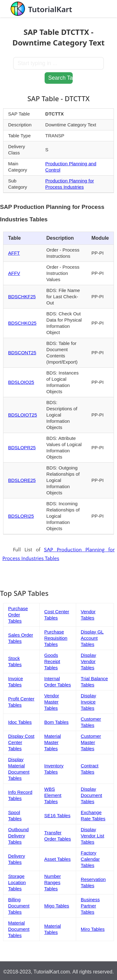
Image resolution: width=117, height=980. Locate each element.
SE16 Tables (57, 815)
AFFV (14, 273)
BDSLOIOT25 (23, 415)
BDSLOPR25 (22, 448)
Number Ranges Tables (53, 882)
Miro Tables (93, 929)
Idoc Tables (20, 722)
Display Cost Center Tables (21, 742)
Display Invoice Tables (88, 702)
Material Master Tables (53, 742)
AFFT (14, 253)
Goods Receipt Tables (52, 661)
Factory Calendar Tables (90, 859)
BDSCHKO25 (22, 323)
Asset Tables (58, 859)
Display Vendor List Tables (93, 836)
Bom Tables (56, 722)
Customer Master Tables (91, 742)
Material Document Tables (19, 929)
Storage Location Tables (17, 882)
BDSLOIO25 (21, 382)
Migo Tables (57, 906)
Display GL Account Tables (92, 638)
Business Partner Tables (90, 906)
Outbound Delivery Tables (18, 836)
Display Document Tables (91, 795)
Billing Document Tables (19, 906)
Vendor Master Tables (52, 702)
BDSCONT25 (22, 353)
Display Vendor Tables (88, 661)
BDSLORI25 (21, 516)
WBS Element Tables (53, 795)
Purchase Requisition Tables (56, 638)
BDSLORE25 (22, 480)
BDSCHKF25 (22, 297)
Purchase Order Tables (18, 615)
